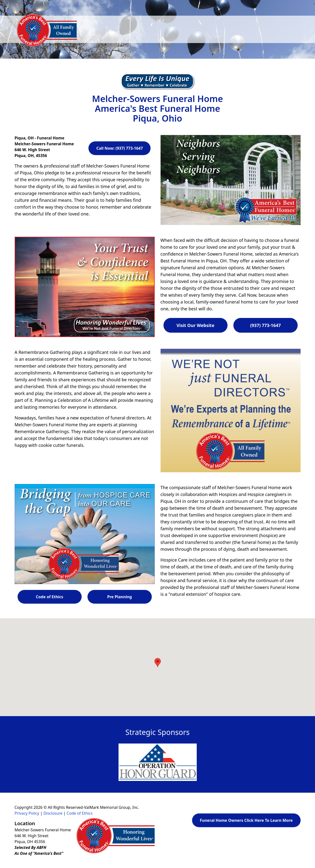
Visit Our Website (195, 325)
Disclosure (53, 813)
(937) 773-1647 (265, 325)
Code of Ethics (50, 597)
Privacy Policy (27, 813)
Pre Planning (120, 597)
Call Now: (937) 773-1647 (119, 148)
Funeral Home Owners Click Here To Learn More (246, 820)
